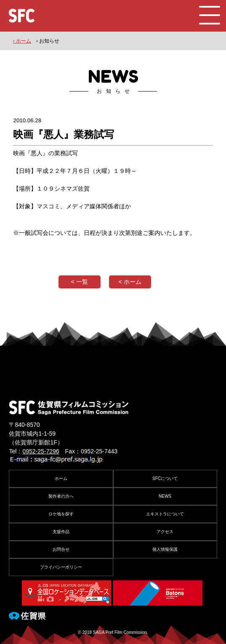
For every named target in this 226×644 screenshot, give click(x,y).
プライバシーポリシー (61, 567)
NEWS (165, 496)
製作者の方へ (61, 496)
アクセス (165, 532)
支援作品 (61, 532)
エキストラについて (165, 514)
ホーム (61, 478)
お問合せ (61, 549)
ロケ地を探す (61, 514)
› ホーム (22, 41)
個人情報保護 (165, 549)
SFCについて (165, 478)
